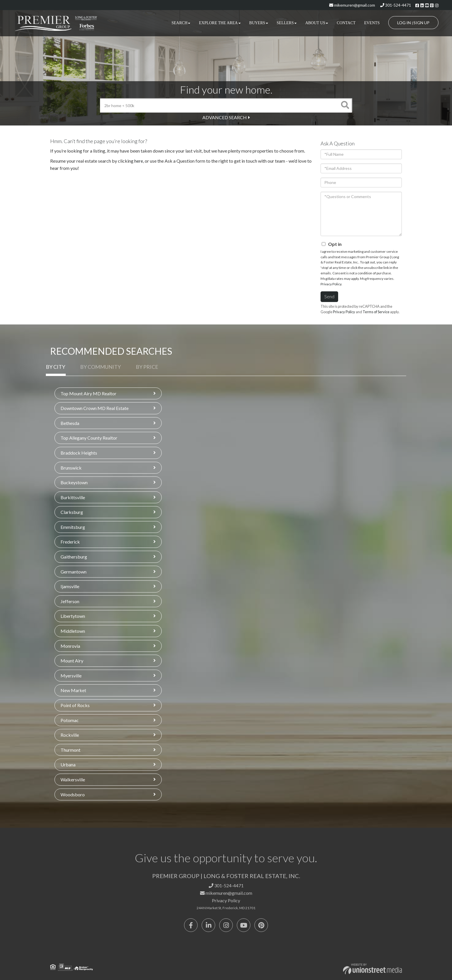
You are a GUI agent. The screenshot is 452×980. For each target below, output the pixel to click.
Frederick (70, 542)
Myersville (71, 676)
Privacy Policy (331, 284)
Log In (404, 23)
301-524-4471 (396, 5)
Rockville (70, 735)
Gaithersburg (74, 557)
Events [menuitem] (372, 23)
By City (55, 367)
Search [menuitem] (181, 23)
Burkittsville (73, 497)
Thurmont (70, 750)
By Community (100, 367)
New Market (73, 690)
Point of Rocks (75, 705)
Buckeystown (74, 482)
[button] (345, 105)
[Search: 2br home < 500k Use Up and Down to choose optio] (219, 105)
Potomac (70, 720)
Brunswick (71, 468)
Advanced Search (225, 117)
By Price (147, 367)
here (139, 161)
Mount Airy (72, 661)
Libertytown (73, 616)
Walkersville (73, 779)
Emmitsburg (73, 527)
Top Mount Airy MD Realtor (88, 393)
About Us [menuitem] (317, 23)
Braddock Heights (79, 453)
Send (329, 296)
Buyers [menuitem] (259, 23)
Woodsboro (73, 794)
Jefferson (70, 601)
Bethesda (70, 423)
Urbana (68, 765)
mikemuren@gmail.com (352, 5)
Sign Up (421, 23)
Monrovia (70, 646)
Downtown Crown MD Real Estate (95, 408)
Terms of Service (376, 312)
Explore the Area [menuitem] (220, 23)
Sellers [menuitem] (287, 23)
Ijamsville (70, 586)
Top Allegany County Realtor (89, 438)
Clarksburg (72, 512)
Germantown (74, 572)
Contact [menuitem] (346, 23)
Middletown (73, 631)
